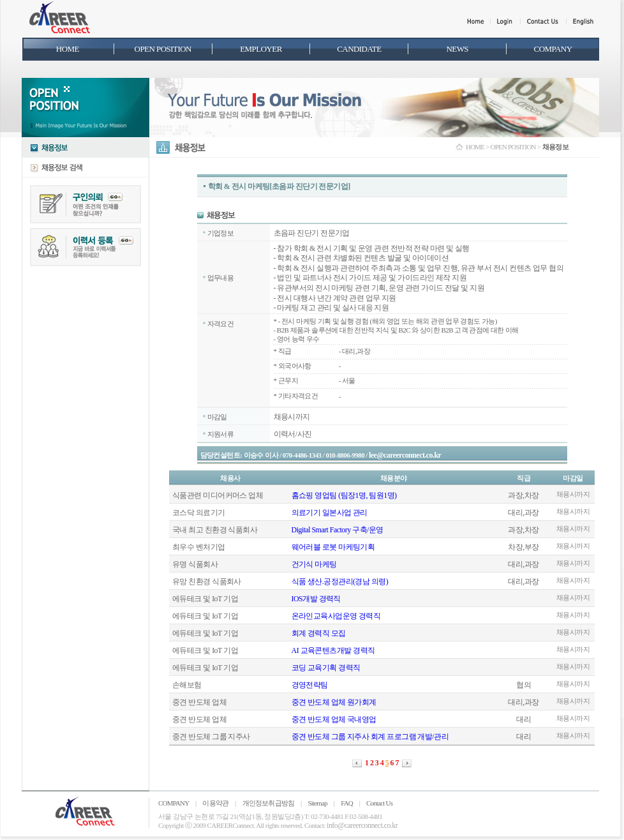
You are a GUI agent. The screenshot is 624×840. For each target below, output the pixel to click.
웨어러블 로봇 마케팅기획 (333, 547)
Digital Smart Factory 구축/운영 (338, 530)
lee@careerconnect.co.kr (405, 455)
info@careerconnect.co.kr (362, 825)
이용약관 (215, 803)
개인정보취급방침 (269, 803)
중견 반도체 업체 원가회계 (334, 702)
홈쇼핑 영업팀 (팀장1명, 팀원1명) (344, 495)
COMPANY (174, 803)
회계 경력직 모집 (319, 633)
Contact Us (379, 803)
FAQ (347, 803)
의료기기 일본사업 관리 (330, 513)
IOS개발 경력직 (316, 599)
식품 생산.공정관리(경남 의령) (340, 581)
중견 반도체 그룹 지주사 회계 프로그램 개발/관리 (370, 737)
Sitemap (317, 803)
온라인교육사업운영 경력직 (336, 616)
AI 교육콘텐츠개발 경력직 (333, 650)
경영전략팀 (310, 685)
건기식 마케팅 (314, 564)
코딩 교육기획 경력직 (326, 668)
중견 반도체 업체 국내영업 (334, 719)
